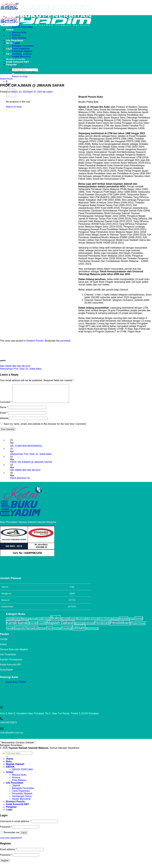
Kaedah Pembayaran (11, 663)
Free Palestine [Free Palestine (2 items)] (105, 622)
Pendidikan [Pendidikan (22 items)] (120, 626)
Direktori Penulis (6, 79)
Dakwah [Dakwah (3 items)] (82, 622)
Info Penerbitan (15, 40)
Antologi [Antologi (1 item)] (26, 622)
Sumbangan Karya (22, 54)
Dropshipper (6, 673)
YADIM (4, 643)
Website (4, 422)
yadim (50, 92)
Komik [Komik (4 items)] (33, 627)
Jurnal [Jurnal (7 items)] (139, 622)
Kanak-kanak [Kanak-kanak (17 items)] (17, 626)
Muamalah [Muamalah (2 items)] (89, 627)
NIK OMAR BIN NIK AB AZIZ (15, 366)
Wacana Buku (19, 32)
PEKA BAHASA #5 (20, 482)
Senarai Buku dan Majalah (14, 653)
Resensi (16, 35)
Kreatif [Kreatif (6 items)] (41, 627)
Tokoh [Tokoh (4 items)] (50, 632)
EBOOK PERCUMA (22, 27)
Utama (10, 16)
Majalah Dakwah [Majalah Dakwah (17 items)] (61, 626)
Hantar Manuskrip (21, 802)
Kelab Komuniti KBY (11, 668)
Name (4, 411)
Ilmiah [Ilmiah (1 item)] (131, 622)
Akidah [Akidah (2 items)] (9, 622)
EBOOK (10, 24)
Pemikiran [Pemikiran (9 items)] (102, 627)
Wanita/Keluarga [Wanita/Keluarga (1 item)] (92, 632)
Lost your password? (11, 841)
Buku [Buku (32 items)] (56, 622)
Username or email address (15, 825)
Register (5, 864)
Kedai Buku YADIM (16, 686)
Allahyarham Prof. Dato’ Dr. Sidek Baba (21, 369)
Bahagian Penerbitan (23, 46)
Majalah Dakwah (15, 22)
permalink (65, 341)
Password (6, 830)
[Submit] (13, 74)
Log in (24, 836)
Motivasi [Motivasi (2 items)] (79, 627)
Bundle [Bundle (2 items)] (65, 622)
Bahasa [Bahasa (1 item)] (33, 622)
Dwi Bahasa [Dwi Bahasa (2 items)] (92, 622)
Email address (8, 853)
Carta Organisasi (21, 49)
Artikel (10, 30)
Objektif (16, 43)
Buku (9, 19)
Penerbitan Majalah (22, 51)
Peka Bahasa (19, 38)
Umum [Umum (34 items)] (79, 631)
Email (4, 416)
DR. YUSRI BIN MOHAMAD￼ (26, 449)
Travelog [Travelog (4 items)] (66, 632)
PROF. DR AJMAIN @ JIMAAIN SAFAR (31, 466)
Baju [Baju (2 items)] (39, 622)
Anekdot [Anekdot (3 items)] (18, 622)
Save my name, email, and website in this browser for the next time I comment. (45, 427)
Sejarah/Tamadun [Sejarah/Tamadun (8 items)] (26, 632)
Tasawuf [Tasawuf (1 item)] (42, 632)
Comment (6, 406)
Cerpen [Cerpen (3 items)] (73, 622)
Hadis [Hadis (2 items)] (116, 622)
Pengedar (11, 65)
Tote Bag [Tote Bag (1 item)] (57, 632)
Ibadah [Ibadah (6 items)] (124, 622)
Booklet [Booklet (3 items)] (46, 622)
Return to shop (20, 76)
